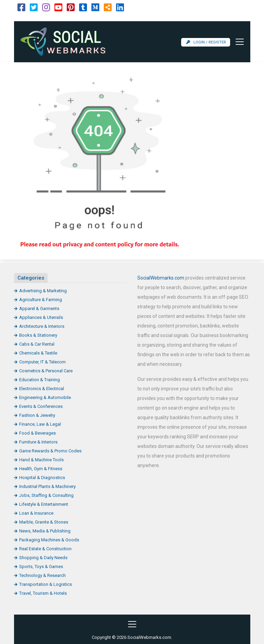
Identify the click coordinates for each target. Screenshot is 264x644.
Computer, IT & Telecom (42, 362)
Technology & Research (42, 575)
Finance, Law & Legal (40, 424)
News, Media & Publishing (45, 531)
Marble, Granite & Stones (44, 522)
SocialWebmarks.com (161, 278)
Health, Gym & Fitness (41, 469)
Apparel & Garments (39, 308)
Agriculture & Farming (41, 300)
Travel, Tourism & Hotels (43, 593)
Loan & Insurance (36, 513)
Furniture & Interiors (38, 442)
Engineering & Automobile (45, 397)
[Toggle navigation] (238, 42)
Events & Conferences (41, 406)
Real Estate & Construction (45, 549)
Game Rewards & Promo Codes (50, 451)
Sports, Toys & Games (41, 566)
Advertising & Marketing (43, 291)
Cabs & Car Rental (37, 344)
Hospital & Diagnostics (42, 478)
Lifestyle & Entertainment (44, 504)
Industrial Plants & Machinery (47, 486)
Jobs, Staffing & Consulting (46, 495)
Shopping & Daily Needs (43, 558)
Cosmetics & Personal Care (46, 371)
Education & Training (40, 380)
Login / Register (206, 42)
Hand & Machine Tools (41, 460)
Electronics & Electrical (42, 389)
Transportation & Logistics (46, 584)
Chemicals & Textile (38, 353)
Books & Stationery (38, 335)
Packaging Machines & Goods (49, 540)
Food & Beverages (37, 433)
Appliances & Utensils (41, 317)
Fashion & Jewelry (37, 415)
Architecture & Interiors (42, 326)
